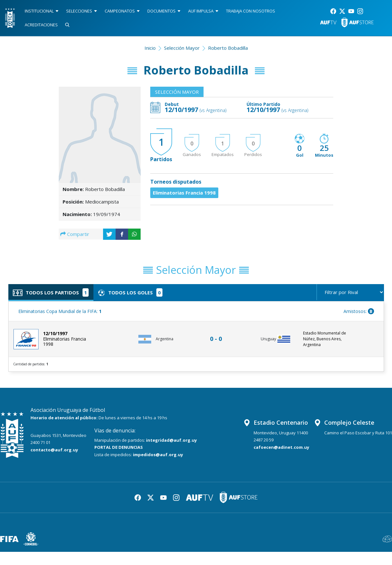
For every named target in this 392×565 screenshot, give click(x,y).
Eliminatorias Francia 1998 (184, 193)
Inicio (150, 48)
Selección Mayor (182, 48)
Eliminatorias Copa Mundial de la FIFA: (60, 311)
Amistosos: (359, 311)
